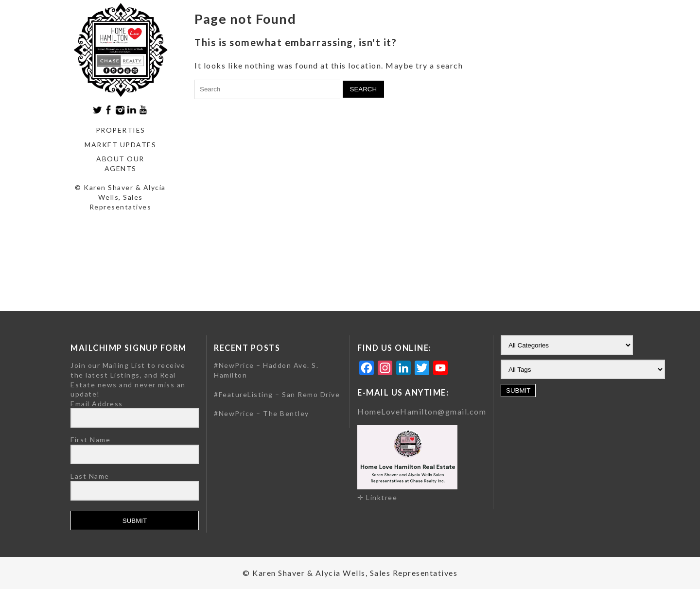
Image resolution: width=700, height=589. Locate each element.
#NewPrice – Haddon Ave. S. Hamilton (266, 370)
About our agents (120, 164)
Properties (121, 130)
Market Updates (120, 145)
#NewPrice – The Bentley (262, 413)
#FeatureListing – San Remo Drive (277, 394)
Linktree (382, 497)
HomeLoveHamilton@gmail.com (422, 411)
